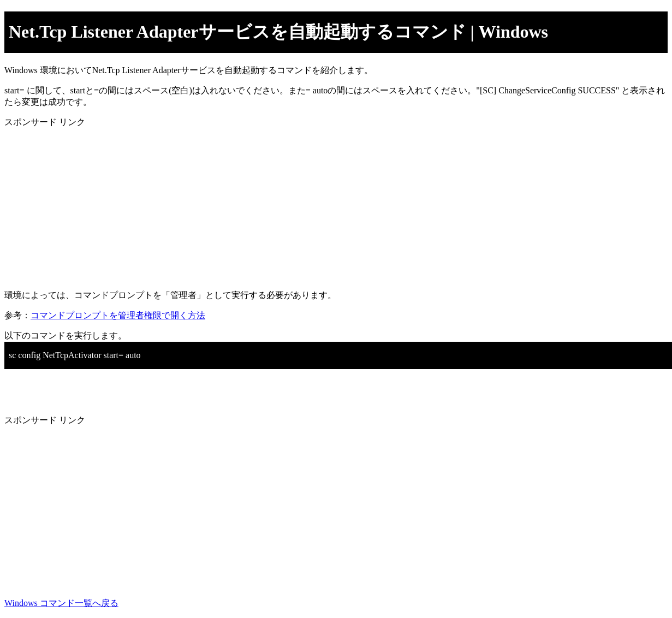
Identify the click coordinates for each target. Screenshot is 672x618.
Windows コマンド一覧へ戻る (61, 603)
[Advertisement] (332, 205)
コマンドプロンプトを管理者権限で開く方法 (118, 315)
